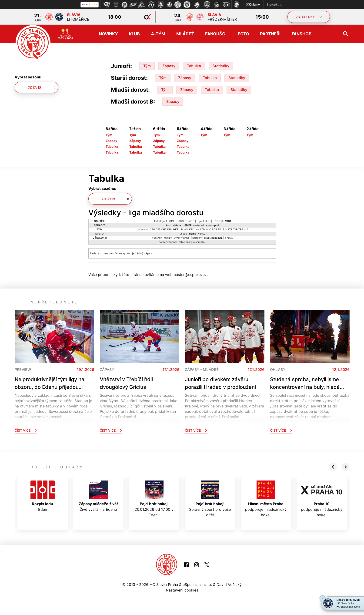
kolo (169, 225)
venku (202, 233)
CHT (164, 229)
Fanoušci (216, 34)
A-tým (158, 34)
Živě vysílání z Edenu (98, 496)
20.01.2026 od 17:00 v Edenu (154, 498)
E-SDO (180, 221)
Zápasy (169, 65)
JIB (181, 229)
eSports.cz (192, 584)
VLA (246, 229)
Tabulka (194, 65)
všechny (143, 229)
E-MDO (190, 221)
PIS (225, 229)
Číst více (26, 430)
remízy (168, 237)
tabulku (174, 242)
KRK (192, 229)
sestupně (199, 225)
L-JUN (207, 221)
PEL (220, 229)
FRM (170, 229)
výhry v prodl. (182, 237)
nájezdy (197, 237)
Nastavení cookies (182, 590)
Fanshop (302, 34)
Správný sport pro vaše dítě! (210, 498)
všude (183, 233)
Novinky (108, 34)
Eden (43, 496)
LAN (197, 229)
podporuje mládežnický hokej (266, 498)
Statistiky (221, 65)
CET (158, 229)
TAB (235, 229)
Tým (147, 65)
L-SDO (216, 221)
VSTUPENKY (309, 17)
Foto (243, 34)
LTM (203, 229)
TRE (241, 229)
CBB (152, 229)
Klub (134, 34)
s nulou (229, 237)
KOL (186, 229)
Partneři (270, 34)
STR (230, 229)
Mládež (185, 34)
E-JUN (170, 221)
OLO (209, 229)
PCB (214, 229)
